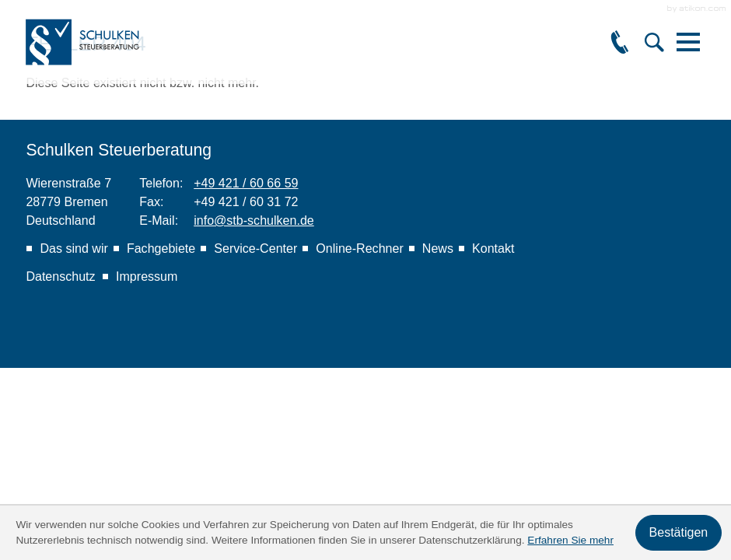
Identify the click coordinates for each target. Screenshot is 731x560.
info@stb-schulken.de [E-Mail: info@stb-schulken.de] (254, 220)
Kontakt (493, 248)
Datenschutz (60, 276)
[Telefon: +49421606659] (246, 183)
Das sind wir (73, 248)
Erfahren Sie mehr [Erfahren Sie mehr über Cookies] (570, 540)
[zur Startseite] (84, 42)
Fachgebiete (161, 248)
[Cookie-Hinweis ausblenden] (679, 533)
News (438, 248)
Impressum (147, 276)
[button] (620, 42)
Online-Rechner (359, 248)
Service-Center (255, 248)
